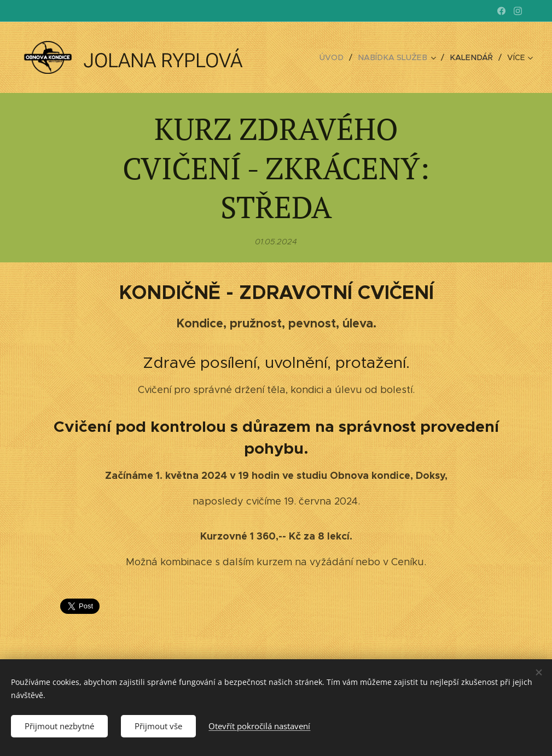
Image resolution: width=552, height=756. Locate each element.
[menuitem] (340, 57)
